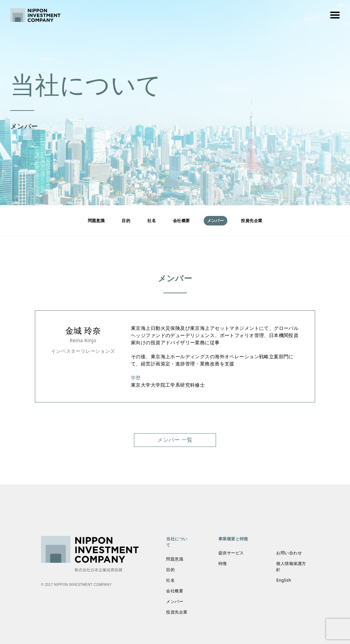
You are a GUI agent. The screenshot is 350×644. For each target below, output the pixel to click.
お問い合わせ (289, 553)
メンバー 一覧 (175, 440)
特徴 (223, 563)
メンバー (175, 601)
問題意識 (96, 221)
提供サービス (231, 553)
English (284, 580)
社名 (152, 221)
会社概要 (181, 221)
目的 (126, 221)
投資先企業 (252, 221)
